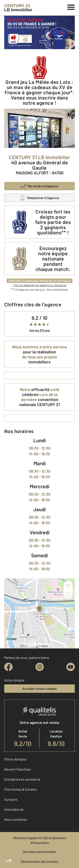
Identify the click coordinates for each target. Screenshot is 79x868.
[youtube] (71, 667)
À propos (11, 799)
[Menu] (71, 7)
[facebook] (8, 667)
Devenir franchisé (17, 769)
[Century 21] (18, 8)
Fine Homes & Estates (21, 789)
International (14, 809)
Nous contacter (16, 819)
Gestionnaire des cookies (40, 861)
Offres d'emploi (15, 759)
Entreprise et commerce (22, 779)
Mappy (45, 646)
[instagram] (40, 667)
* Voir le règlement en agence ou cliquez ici (39, 285)
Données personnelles (39, 852)
